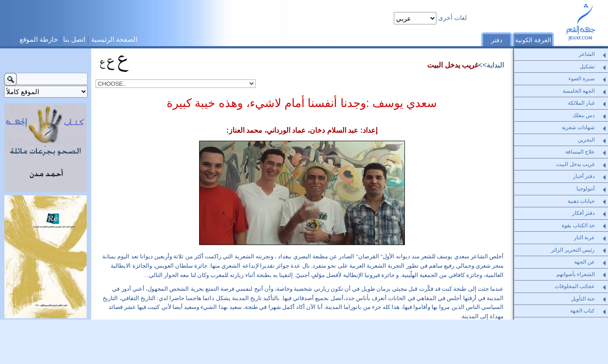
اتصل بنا (74, 39)
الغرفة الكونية (533, 40)
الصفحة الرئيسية (114, 39)
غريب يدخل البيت (453, 65)
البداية (495, 65)
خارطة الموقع (39, 39)
